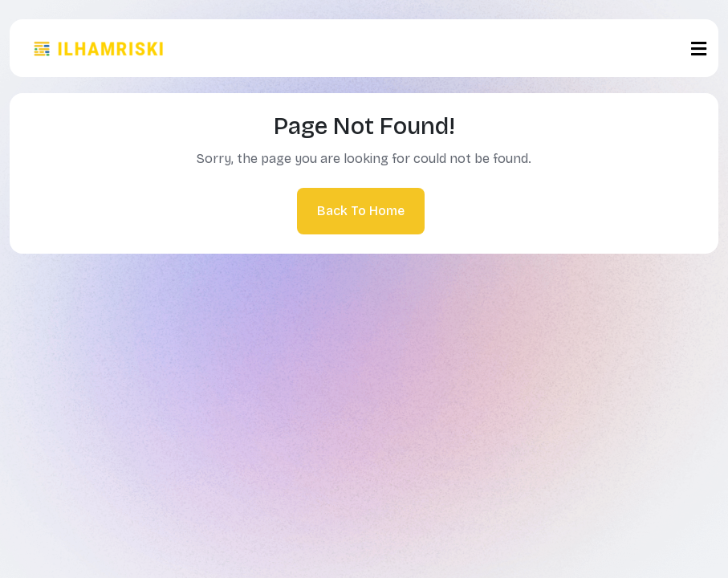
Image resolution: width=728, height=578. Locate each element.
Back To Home (361, 211)
